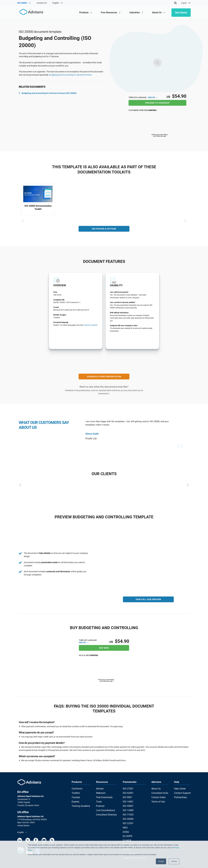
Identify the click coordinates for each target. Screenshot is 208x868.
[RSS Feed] (52, 840)
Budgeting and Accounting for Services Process (70, 75)
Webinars (101, 792)
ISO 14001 (128, 799)
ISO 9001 (128, 796)
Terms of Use (158, 799)
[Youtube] (44, 840)
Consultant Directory (106, 811)
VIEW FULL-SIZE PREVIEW (148, 601)
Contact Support (183, 792)
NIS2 (126, 823)
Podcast (100, 803)
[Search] (175, 3)
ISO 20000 (128, 815)
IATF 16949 (129, 838)
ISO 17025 (128, 811)
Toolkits (75, 792)
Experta (75, 799)
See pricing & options (104, 230)
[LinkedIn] (20, 840)
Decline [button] (174, 861)
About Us (156, 788)
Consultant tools (160, 792)
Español (94, 327)
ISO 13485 (128, 807)
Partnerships (182, 796)
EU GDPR (128, 830)
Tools (99, 799)
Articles (100, 788)
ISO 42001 (128, 792)
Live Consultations (105, 807)
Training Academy (80, 803)
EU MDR (127, 834)
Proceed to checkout (157, 103)
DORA (126, 826)
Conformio (76, 788)
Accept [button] (161, 861)
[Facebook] (36, 840)
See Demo (181, 12)
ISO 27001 (128, 788)
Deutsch (87, 327)
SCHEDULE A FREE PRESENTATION (104, 378)
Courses (75, 796)
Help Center (181, 788)
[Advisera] (30, 12)
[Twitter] (28, 840)
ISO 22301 (128, 819)
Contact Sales (158, 796)
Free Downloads (104, 796)
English (153, 97)
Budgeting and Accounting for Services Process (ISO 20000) (48, 93)
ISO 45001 (128, 803)
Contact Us (42, 3)
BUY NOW (104, 647)
